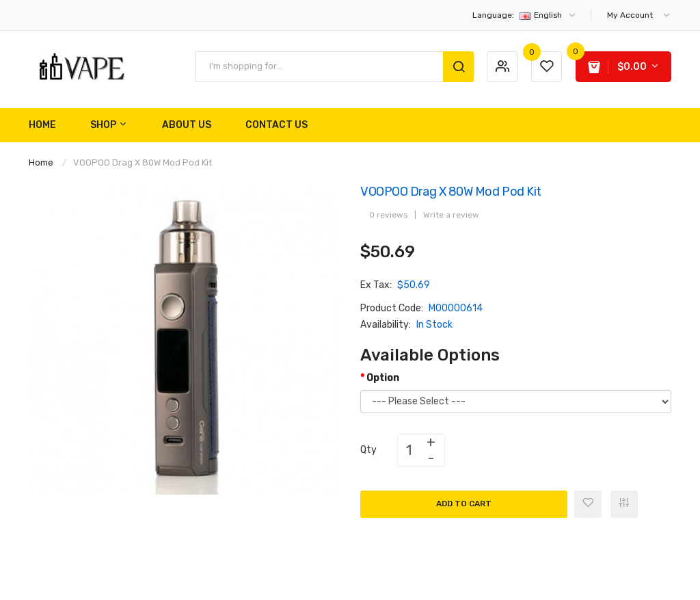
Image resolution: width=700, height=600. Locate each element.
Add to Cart (464, 504)
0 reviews (388, 215)
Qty (368, 450)
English (525, 15)
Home (41, 162)
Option (383, 378)
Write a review (451, 215)
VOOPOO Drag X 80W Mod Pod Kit (143, 162)
